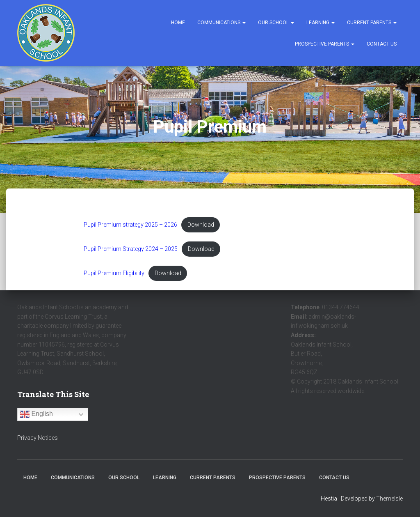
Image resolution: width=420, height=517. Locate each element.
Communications (221, 23)
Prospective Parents (325, 44)
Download (203, 225)
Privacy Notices (38, 438)
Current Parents (372, 23)
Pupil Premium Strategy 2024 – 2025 (132, 249)
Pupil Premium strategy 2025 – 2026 (131, 225)
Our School (276, 23)
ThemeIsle (389, 499)
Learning (321, 23)
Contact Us (382, 44)
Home (178, 23)
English (36, 414)
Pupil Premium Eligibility (114, 274)
